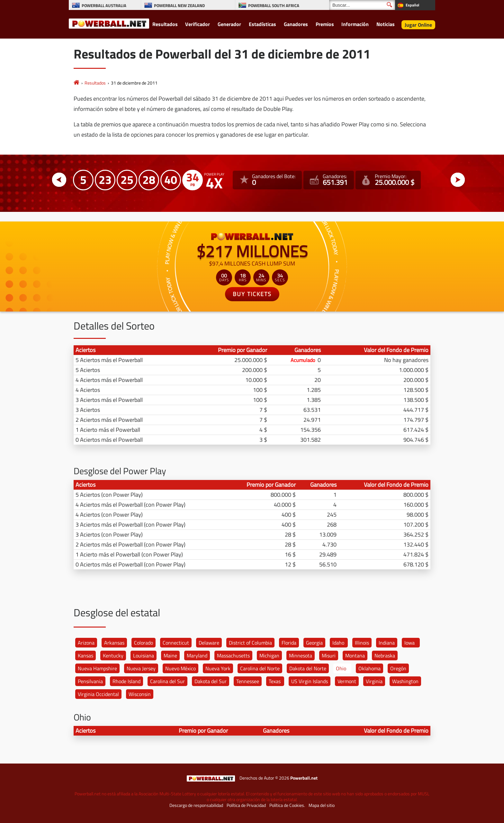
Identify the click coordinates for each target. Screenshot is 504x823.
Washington (405, 681)
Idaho (338, 643)
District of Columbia (250, 643)
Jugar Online (418, 25)
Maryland (197, 656)
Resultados (165, 24)
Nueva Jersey (141, 668)
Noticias (386, 24)
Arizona (86, 643)
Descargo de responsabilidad (196, 805)
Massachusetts (233, 656)
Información (355, 24)
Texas (275, 681)
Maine (170, 656)
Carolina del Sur (167, 681)
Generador (229, 24)
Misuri (329, 656)
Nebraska (385, 656)
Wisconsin (140, 694)
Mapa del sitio (322, 805)
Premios (325, 24)
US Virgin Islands (310, 681)
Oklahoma (369, 668)
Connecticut (176, 643)
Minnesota (301, 656)
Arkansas (114, 643)
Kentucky (113, 656)
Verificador (198, 24)
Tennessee (248, 681)
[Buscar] (362, 5)
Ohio (341, 668)
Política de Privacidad (246, 805)
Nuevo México (180, 668)
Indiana (387, 643)
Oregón (398, 668)
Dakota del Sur (211, 681)
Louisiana (144, 656)
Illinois (362, 643)
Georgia (314, 643)
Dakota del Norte (308, 668)
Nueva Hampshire (97, 668)
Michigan (269, 656)
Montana (355, 656)
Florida (289, 643)
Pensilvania (90, 681)
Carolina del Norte (260, 668)
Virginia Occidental (98, 694)
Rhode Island (126, 681)
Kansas (85, 656)
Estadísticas (262, 24)
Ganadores (296, 24)
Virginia (374, 681)
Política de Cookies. (287, 805)
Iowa (410, 643)
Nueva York (218, 668)
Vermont (347, 681)
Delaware (209, 643)
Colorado (144, 643)
